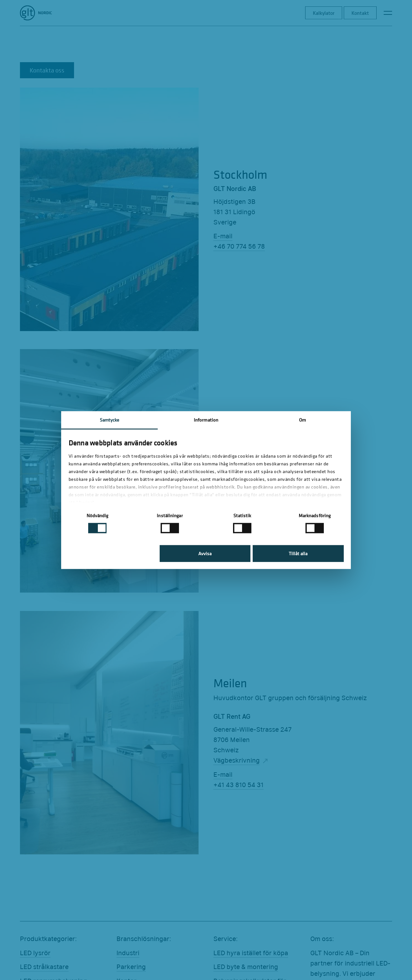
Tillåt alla (298, 553)
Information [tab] (206, 419)
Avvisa (205, 553)
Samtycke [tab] (110, 419)
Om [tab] (302, 419)
